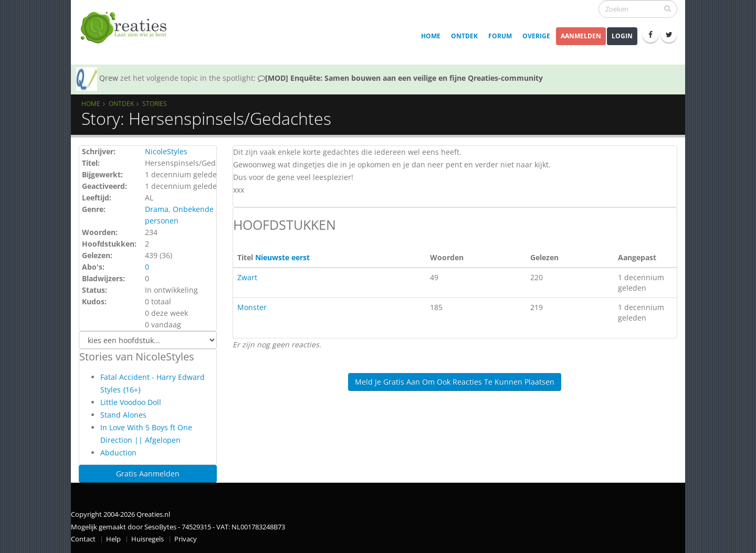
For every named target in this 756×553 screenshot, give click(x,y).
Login (622, 36)
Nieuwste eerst (282, 257)
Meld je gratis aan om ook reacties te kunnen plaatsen (455, 382)
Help (113, 539)
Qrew (109, 78)
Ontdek (464, 36)
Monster (252, 307)
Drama (157, 209)
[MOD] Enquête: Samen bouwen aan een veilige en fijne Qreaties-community (400, 78)
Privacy (186, 539)
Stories (155, 103)
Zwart (247, 277)
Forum (500, 36)
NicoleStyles (166, 151)
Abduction (118, 453)
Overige (536, 36)
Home (431, 36)
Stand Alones (123, 415)
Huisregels (148, 539)
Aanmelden (581, 36)
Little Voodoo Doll (131, 402)
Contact (83, 539)
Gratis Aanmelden (148, 474)
